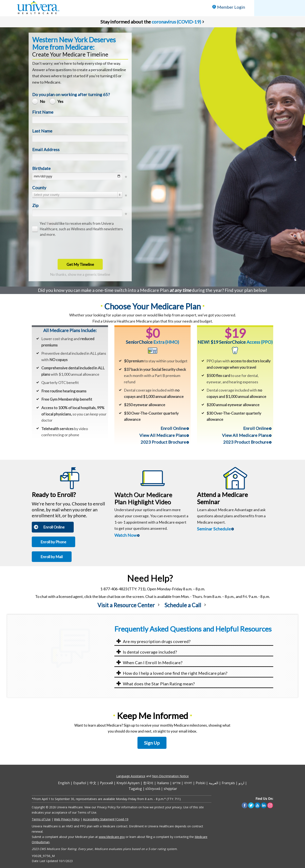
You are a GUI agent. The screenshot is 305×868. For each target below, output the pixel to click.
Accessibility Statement (99, 819)
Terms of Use (41, 819)
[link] (129, 609)
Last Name (42, 131)
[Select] (77, 195)
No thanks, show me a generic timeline (80, 274)
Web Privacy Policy (67, 819)
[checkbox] (79, 229)
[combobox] (77, 195)
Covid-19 (122, 819)
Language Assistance (131, 776)
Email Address (46, 149)
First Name (43, 112)
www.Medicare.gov (112, 837)
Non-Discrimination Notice (170, 776)
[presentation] (64, 248)
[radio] (40, 101)
